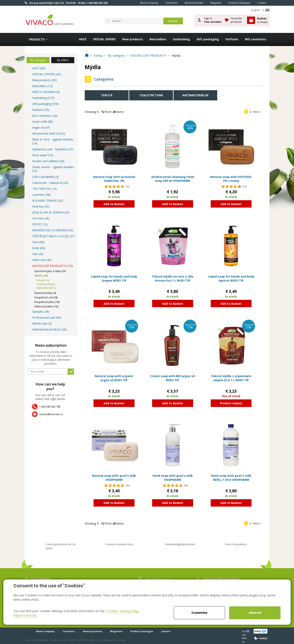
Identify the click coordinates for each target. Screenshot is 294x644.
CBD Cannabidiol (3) (46, 177)
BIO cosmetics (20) (45, 116)
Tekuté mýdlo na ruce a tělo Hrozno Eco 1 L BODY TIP (173, 278)
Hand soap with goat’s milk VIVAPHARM (173, 478)
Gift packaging (208, 39)
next (256, 112)
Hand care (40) (42, 260)
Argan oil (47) (41, 128)
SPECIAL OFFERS (104, 39)
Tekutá (107, 95)
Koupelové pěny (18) (47, 302)
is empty (262, 20)
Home (130, 3)
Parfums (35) (41, 110)
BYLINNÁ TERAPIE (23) (48, 201)
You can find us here (245, 631)
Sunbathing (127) (43, 98)
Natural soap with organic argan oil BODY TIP (114, 378)
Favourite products (236, 20)
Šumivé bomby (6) (45, 293)
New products (133, 39)
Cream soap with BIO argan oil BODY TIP (173, 378)
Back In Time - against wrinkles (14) (53, 141)
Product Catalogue (239, 3)
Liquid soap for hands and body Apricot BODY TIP (231, 278)
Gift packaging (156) (45, 104)
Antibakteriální (195, 95)
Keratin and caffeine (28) (48, 161)
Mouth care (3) (42, 323)
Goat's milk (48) (43, 122)
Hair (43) (38, 254)
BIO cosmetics (256, 39)
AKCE (83, 39)
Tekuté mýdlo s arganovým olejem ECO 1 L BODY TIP (231, 378)
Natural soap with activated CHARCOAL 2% (114, 179)
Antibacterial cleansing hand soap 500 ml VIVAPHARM (173, 179)
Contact (262, 3)
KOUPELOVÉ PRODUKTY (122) (53, 266)
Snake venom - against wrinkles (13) (53, 169)
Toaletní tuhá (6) (46, 284)
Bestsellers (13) (42, 86)
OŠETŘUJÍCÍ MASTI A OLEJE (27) (53, 236)
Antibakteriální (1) (46, 288)
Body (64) (39, 248)
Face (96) (38, 242)
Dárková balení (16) (46, 306)
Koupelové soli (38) (46, 297)
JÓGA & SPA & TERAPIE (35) (51, 212)
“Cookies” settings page (122, 611)
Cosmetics (171, 3)
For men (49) (41, 218)
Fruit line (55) (41, 206)
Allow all (255, 613)
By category (38, 60)
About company (149, 3)
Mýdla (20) (41, 275)
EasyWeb (43, 640)
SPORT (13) (40, 224)
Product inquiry (231, 403)
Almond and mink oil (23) (49, 133)
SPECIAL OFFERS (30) (47, 74)
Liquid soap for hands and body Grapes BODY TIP (114, 278)
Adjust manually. (25, 615)
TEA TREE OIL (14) (45, 189)
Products (37, 39)
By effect (63, 60)
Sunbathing (181, 39)
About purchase (194, 3)
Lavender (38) (41, 195)
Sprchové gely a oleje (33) (50, 271)
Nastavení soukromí (115, 640)
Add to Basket (114, 204)
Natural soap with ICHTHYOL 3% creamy (231, 179)
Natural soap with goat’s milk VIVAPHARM (114, 478)
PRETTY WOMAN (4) (46, 92)
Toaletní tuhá (151, 95)
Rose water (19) (43, 155)
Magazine (216, 3)
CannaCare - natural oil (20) (50, 183)
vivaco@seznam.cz (51, 414)
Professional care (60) (47, 318)
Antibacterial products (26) (50, 329)
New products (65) (45, 80)
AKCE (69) (39, 68)
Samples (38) (41, 312)
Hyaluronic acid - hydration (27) (53, 149)
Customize (199, 613)
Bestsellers (158, 39)
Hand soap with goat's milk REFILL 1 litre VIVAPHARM (231, 478)
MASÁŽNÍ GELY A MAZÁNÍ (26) (53, 230)
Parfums (232, 39)
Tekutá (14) (43, 280)
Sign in (213, 20)
